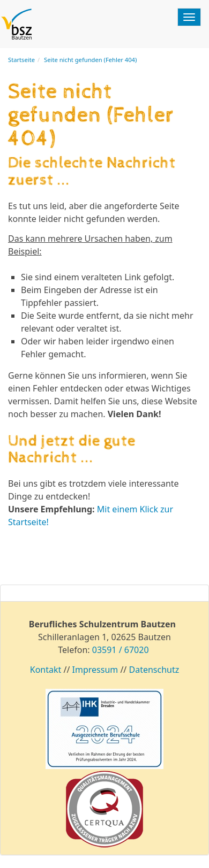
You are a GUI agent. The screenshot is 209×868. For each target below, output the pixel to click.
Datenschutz (154, 670)
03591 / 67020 (121, 650)
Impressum (95, 670)
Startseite (21, 60)
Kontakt (46, 670)
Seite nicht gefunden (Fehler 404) (90, 60)
